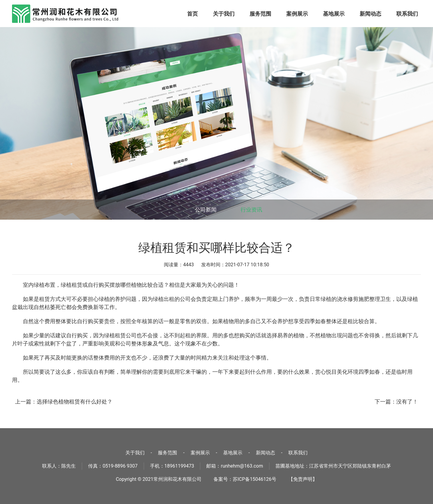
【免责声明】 (303, 479)
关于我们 (224, 14)
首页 (192, 14)
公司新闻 (206, 210)
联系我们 (407, 14)
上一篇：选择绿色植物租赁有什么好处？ (64, 402)
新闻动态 (370, 14)
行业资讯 (251, 210)
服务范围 (260, 14)
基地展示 (334, 14)
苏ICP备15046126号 (255, 479)
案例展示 (297, 14)
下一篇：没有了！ (396, 402)
